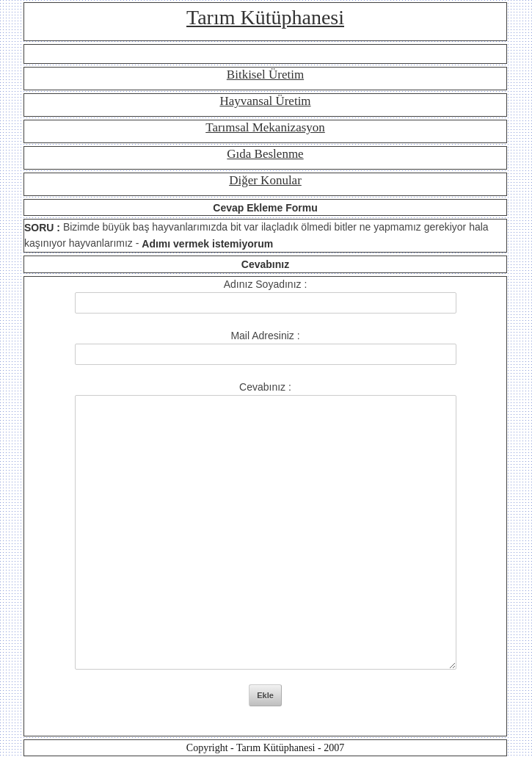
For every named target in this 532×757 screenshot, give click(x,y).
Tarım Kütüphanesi (265, 17)
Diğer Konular (265, 180)
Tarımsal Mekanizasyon (265, 127)
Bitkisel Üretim (265, 75)
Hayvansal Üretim (265, 101)
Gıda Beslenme (265, 154)
